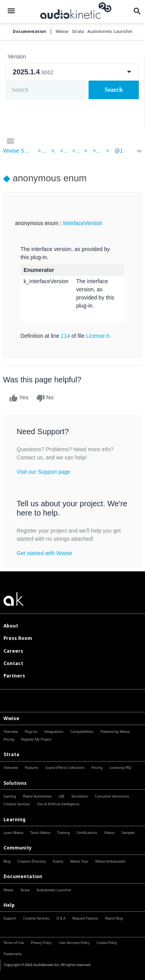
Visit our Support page (43, 472)
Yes (19, 398)
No (45, 398)
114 (65, 336)
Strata (11, 754)
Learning (14, 819)
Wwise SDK (17, 151)
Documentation (29, 32)
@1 (119, 151)
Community (18, 848)
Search (114, 90)
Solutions (15, 783)
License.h (97, 336)
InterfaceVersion (83, 223)
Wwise (11, 718)
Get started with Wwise (44, 553)
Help (9, 905)
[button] (11, 11)
